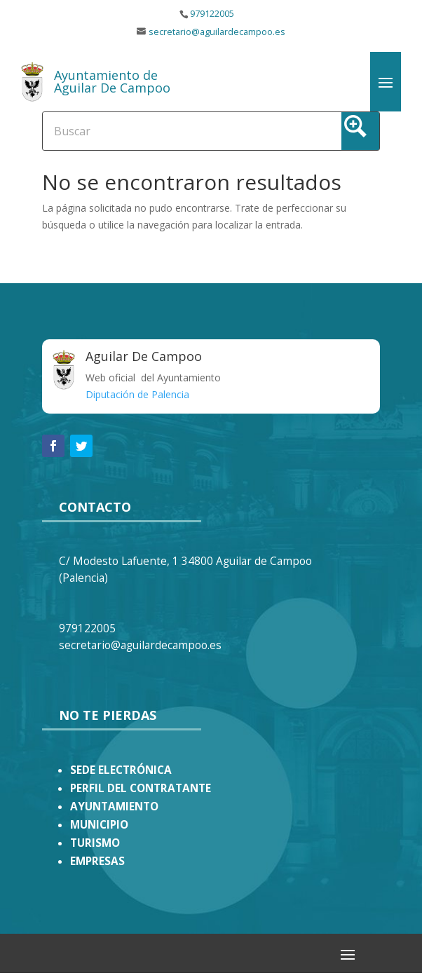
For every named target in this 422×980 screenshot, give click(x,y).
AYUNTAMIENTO (114, 807)
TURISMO (95, 843)
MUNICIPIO (99, 825)
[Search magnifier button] (360, 131)
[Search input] (158, 130)
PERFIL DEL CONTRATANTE (141, 788)
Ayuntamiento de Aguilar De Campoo (112, 81)
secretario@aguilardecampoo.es (217, 32)
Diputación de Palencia (137, 394)
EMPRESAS (97, 861)
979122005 (212, 14)
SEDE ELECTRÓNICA (121, 770)
